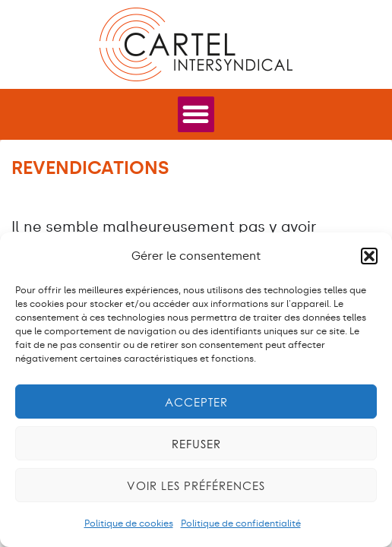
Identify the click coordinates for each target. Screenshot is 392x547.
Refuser (196, 444)
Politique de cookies (129, 523)
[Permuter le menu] (196, 114)
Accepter (196, 402)
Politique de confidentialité (241, 523)
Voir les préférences (196, 485)
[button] (369, 256)
